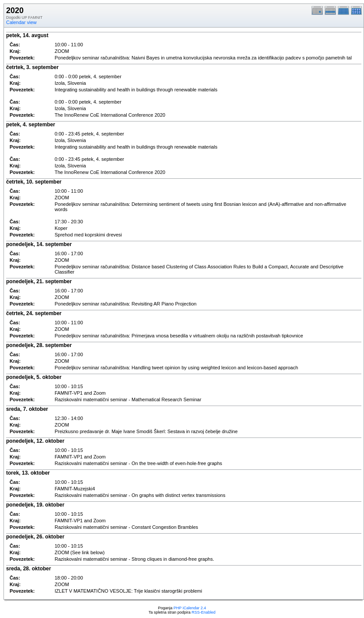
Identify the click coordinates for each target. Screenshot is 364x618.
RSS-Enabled (204, 612)
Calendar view (21, 22)
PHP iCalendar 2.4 (190, 608)
